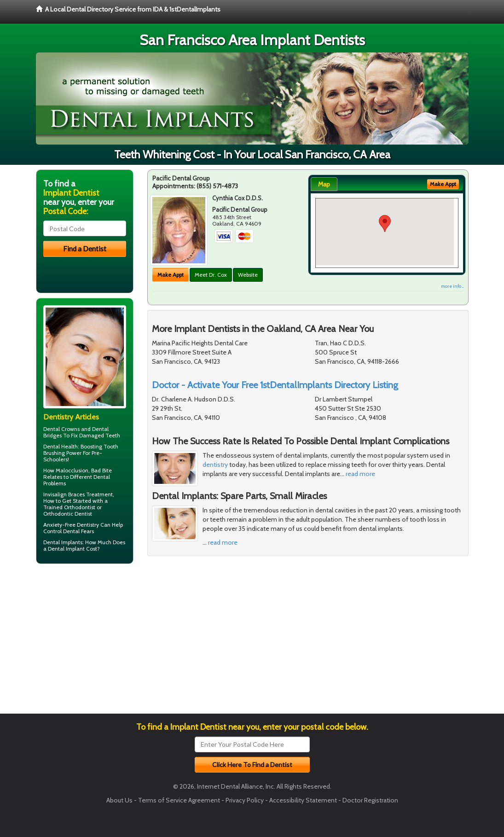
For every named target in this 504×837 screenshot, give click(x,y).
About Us (119, 800)
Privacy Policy (245, 800)
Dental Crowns (61, 429)
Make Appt (171, 275)
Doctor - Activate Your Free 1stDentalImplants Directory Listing (275, 385)
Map (324, 184)
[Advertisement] (83, 642)
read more (360, 474)
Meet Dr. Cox (211, 275)
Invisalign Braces (64, 494)
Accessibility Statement (303, 800)
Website (248, 275)
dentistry (215, 465)
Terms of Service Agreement (179, 800)
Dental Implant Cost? (74, 549)
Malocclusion (72, 470)
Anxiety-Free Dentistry (71, 525)
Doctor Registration (370, 800)
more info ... (452, 286)
